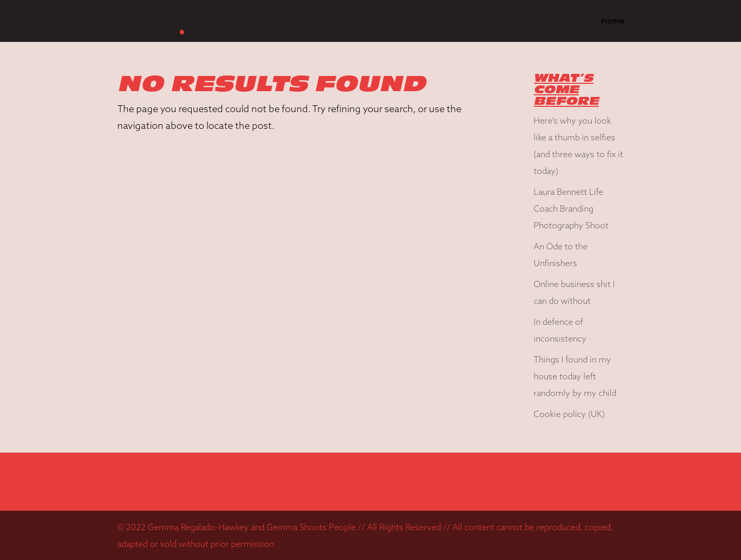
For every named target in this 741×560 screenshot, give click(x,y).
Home (613, 21)
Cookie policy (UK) (569, 414)
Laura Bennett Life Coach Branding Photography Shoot (571, 208)
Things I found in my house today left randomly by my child (575, 376)
